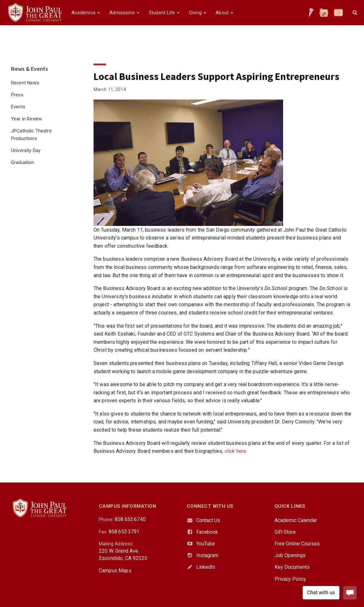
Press (17, 95)
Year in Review (26, 119)
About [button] (224, 13)
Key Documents (292, 567)
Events (18, 107)
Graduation (23, 162)
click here (236, 451)
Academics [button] (86, 13)
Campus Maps (115, 571)
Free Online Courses (297, 544)
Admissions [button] (124, 13)
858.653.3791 (124, 532)
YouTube (206, 544)
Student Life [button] (164, 13)
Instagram (207, 555)
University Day (26, 150)
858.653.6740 (130, 519)
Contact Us (208, 520)
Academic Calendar (296, 520)
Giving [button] (198, 13)
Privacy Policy (290, 579)
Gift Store (285, 532)
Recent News (25, 83)
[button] (355, 13)
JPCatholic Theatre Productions (31, 135)
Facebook (207, 532)
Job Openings (290, 555)
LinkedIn (206, 567)
